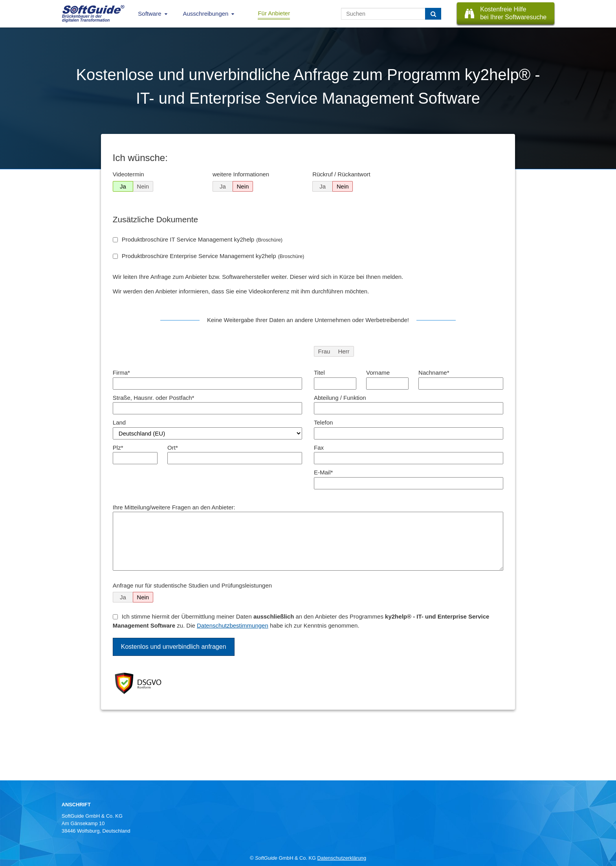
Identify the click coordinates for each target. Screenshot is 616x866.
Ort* (173, 448)
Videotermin (128, 174)
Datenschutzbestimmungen (233, 625)
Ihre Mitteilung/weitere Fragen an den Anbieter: (174, 507)
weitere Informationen (241, 174)
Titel (319, 373)
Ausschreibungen (206, 14)
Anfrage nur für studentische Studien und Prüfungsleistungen (192, 585)
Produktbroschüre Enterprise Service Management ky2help (213, 256)
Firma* (121, 373)
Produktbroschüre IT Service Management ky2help (202, 239)
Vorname (378, 373)
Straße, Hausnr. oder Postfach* (154, 398)
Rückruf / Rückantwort (341, 174)
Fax (319, 448)
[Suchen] (433, 14)
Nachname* (434, 373)
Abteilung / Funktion (340, 398)
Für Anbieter (274, 13)
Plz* (118, 448)
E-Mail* (323, 472)
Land (119, 422)
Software (149, 14)
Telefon (323, 422)
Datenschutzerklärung (342, 858)
